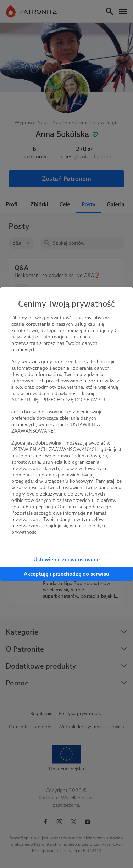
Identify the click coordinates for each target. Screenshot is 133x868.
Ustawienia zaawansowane (66, 559)
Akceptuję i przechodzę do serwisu (66, 574)
